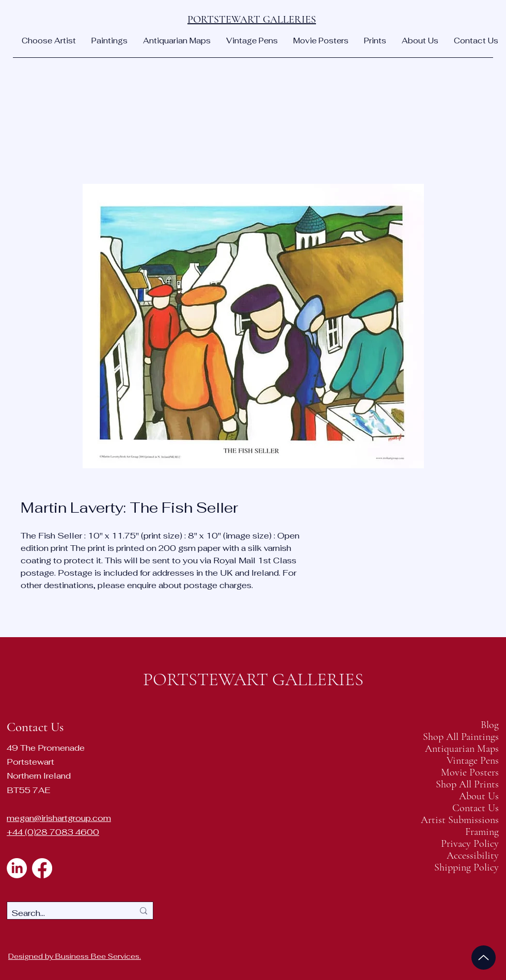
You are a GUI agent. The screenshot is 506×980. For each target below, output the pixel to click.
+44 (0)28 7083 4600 (53, 832)
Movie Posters (470, 773)
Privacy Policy (470, 844)
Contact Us (476, 808)
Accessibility (473, 856)
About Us (479, 796)
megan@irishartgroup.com (59, 818)
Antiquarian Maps (467, 749)
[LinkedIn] (17, 868)
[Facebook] (42, 868)
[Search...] (65, 913)
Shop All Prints (467, 785)
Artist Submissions (467, 820)
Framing (482, 832)
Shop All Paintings (467, 737)
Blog (490, 725)
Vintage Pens (473, 761)
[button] (49, 41)
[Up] (484, 958)
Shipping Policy (467, 868)
